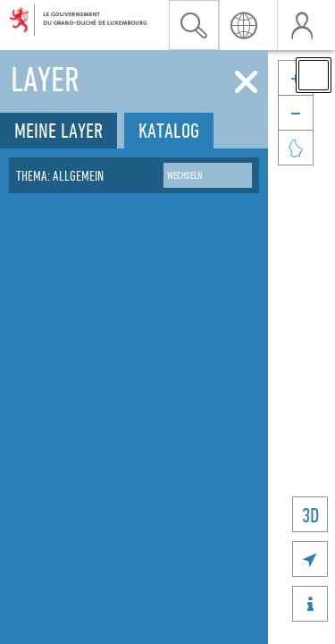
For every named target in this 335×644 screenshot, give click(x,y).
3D (310, 515)
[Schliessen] (246, 82)
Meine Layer (59, 130)
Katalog (169, 130)
